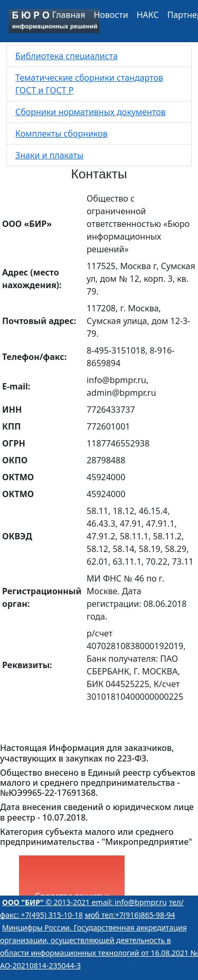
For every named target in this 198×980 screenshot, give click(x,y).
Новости (111, 15)
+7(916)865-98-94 (130, 915)
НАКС (148, 15)
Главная (69, 15)
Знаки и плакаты (49, 155)
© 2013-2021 (47, 902)
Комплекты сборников (62, 134)
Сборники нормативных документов (91, 112)
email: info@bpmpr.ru (129, 902)
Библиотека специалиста (67, 56)
